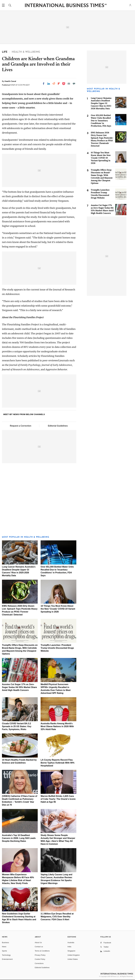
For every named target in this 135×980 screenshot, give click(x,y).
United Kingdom (74, 955)
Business (5, 943)
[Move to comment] (74, 84)
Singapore (71, 951)
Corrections (39, 963)
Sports (4, 951)
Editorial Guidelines (58, 426)
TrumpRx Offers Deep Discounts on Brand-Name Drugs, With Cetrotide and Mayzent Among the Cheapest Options (102, 176)
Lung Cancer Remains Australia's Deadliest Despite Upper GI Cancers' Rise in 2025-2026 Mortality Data (101, 103)
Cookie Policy (40, 959)
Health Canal (10, 81)
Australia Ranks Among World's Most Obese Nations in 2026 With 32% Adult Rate (57, 726)
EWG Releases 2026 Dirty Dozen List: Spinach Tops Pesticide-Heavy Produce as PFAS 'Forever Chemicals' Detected (102, 139)
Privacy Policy (40, 955)
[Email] (69, 84)
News (4, 947)
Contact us (39, 947)
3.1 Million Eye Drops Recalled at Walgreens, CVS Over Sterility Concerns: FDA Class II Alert (57, 917)
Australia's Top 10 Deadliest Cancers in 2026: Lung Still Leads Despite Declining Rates (19, 838)
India (69, 947)
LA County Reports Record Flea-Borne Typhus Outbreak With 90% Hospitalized (57, 763)
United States (73, 959)
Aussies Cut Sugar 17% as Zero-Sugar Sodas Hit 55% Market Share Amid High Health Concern (19, 687)
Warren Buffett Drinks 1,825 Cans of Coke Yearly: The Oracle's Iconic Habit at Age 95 (58, 799)
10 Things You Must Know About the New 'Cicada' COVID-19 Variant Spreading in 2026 (58, 609)
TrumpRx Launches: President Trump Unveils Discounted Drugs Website (57, 648)
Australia (71, 943)
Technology (6, 955)
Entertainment (7, 959)
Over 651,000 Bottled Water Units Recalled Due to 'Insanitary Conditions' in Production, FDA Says (101, 121)
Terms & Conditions (42, 951)
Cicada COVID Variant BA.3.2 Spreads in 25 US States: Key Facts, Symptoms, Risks (17, 726)
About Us (38, 943)
